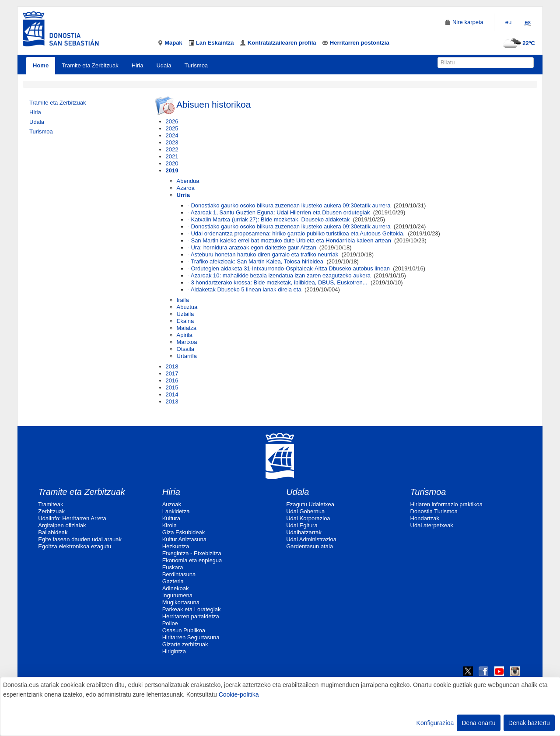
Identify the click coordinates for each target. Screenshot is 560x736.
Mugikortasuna (181, 602)
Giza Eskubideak (184, 532)
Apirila (185, 335)
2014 (172, 394)
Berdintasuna (179, 574)
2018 (172, 366)
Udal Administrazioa (311, 539)
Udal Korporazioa (308, 518)
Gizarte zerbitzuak (185, 644)
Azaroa (186, 188)
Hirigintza (174, 651)
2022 (172, 149)
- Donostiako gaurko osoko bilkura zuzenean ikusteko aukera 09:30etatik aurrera (289, 205)
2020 (172, 163)
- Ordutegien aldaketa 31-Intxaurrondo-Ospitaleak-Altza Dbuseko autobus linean (289, 268)
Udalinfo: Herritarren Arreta (72, 518)
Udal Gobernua (305, 511)
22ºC (518, 43)
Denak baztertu (529, 723)
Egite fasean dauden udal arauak (80, 539)
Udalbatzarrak (304, 532)
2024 (172, 135)
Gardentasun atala (310, 546)
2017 (172, 373)
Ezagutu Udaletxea (310, 504)
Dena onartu (478, 723)
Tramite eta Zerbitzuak (90, 65)
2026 (172, 121)
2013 (172, 401)
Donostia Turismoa (434, 511)
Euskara (173, 567)
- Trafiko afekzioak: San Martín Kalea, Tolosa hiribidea (255, 261)
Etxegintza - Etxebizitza (192, 553)
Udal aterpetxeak (432, 525)
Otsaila (185, 349)
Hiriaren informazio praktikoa (446, 504)
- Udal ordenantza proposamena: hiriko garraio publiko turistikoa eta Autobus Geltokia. (296, 233)
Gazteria (173, 581)
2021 (172, 156)
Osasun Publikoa (184, 630)
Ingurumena (177, 595)
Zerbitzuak (51, 511)
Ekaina (185, 321)
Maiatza (187, 328)
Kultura (171, 518)
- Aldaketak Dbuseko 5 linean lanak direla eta (245, 289)
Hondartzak (425, 518)
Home (41, 65)
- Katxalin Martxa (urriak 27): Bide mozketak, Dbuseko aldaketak (269, 219)
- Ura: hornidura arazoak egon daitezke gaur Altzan (252, 247)
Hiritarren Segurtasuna (191, 637)
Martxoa (187, 342)
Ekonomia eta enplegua (192, 560)
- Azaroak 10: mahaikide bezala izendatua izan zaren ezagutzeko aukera (279, 275)
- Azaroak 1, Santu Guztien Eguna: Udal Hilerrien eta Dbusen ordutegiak (279, 212)
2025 (172, 128)
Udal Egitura (302, 525)
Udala (164, 65)
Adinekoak (176, 588)
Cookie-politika (239, 694)
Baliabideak (53, 532)
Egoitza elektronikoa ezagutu (75, 546)
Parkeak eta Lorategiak (192, 609)
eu (508, 22)
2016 (172, 380)
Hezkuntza (176, 546)
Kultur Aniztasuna (184, 539)
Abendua (188, 181)
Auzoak (172, 504)
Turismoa (196, 65)
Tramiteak (51, 504)
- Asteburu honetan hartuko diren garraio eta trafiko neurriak (263, 254)
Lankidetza (176, 511)
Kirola (170, 525)
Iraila (183, 300)
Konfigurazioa (435, 723)
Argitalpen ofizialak (62, 525)
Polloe (170, 623)
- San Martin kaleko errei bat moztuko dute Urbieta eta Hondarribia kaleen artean (289, 240)
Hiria (138, 65)
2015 (172, 387)
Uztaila (185, 314)
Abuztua (187, 307)
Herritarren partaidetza (191, 616)
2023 (172, 142)
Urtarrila (187, 356)
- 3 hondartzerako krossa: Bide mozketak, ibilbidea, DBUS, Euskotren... (278, 282)
